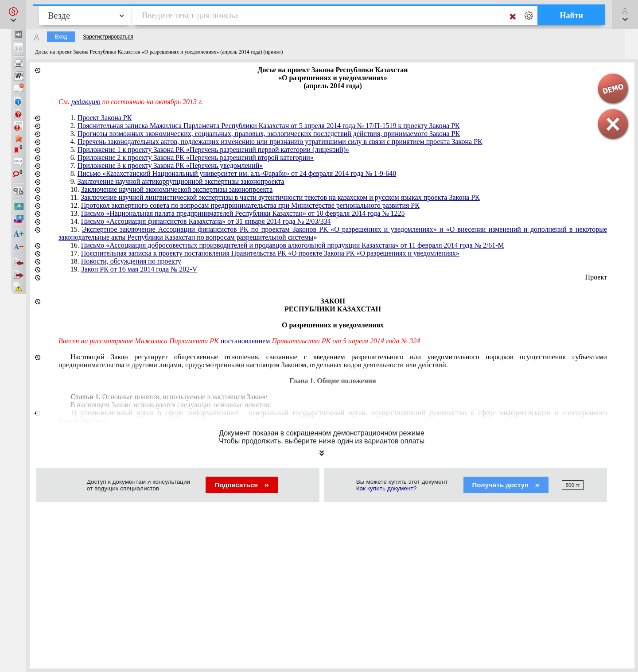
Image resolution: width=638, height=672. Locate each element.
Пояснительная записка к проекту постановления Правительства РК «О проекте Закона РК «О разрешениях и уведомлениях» (270, 253)
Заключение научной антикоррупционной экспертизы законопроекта (181, 181)
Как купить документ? (387, 488)
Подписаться (242, 485)
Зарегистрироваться (108, 37)
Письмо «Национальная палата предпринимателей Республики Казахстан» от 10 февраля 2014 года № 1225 (243, 213)
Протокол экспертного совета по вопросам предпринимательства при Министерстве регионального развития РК (250, 205)
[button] (13, 15)
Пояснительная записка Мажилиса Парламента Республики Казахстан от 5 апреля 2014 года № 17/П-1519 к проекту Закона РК (269, 126)
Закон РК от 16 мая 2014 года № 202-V (139, 269)
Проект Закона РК (105, 118)
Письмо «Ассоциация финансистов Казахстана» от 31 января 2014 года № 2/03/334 (206, 221)
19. (134, 269)
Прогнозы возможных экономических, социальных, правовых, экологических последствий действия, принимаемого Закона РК (269, 134)
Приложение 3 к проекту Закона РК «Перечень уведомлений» (170, 165)
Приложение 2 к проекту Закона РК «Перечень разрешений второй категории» (196, 157)
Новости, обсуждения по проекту (131, 261)
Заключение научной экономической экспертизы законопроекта (177, 189)
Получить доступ (506, 485)
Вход (61, 37)
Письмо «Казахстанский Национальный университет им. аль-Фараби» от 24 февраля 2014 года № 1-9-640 (237, 173)
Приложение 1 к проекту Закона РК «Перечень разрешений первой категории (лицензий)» (213, 150)
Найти (571, 16)
